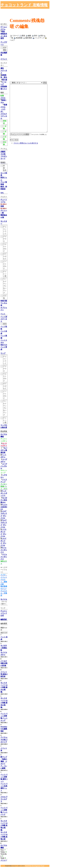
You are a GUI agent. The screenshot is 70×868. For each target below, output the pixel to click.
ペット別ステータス (4, 319)
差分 (42, 36)
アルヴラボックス (4, 523)
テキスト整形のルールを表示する (26, 156)
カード (3, 158)
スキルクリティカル (4, 116)
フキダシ (4, 156)
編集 (29, 36)
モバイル (4, 599)
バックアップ (40, 38)
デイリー (4, 210)
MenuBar (4, 727)
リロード (16, 36)
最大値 (5, 80)
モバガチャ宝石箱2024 (4, 500)
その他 (3, 154)
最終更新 (29, 38)
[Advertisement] (41, 5)
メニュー (4, 860)
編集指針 (4, 619)
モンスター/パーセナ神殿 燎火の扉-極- (4, 687)
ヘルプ (12, 40)
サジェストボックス (4, 550)
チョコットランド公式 (4, 613)
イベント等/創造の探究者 (4, 674)
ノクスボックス (3, 532)
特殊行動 (4, 301)
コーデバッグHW (4, 466)
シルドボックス (3, 541)
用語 (3, 31)
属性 (2, 68)
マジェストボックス (4, 557)
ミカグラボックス (4, 513)
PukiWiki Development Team (35, 866)
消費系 (3, 152)
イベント (4, 59)
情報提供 (4, 34)
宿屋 (2, 206)
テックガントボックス (4, 493)
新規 (23, 36)
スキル (3, 98)
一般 (2, 213)
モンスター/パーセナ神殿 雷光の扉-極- (4, 703)
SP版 (2, 217)
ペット (3, 314)
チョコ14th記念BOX (4, 507)
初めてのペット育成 (4, 347)
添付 (36, 36)
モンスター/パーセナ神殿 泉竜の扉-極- (4, 825)
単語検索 (19, 38)
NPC (2, 193)
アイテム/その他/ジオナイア (4, 740)
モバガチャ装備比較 (4, 450)
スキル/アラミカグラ (4, 799)
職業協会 (4, 215)
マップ (3, 353)
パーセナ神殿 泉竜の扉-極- (4, 663)
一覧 (11, 38)
